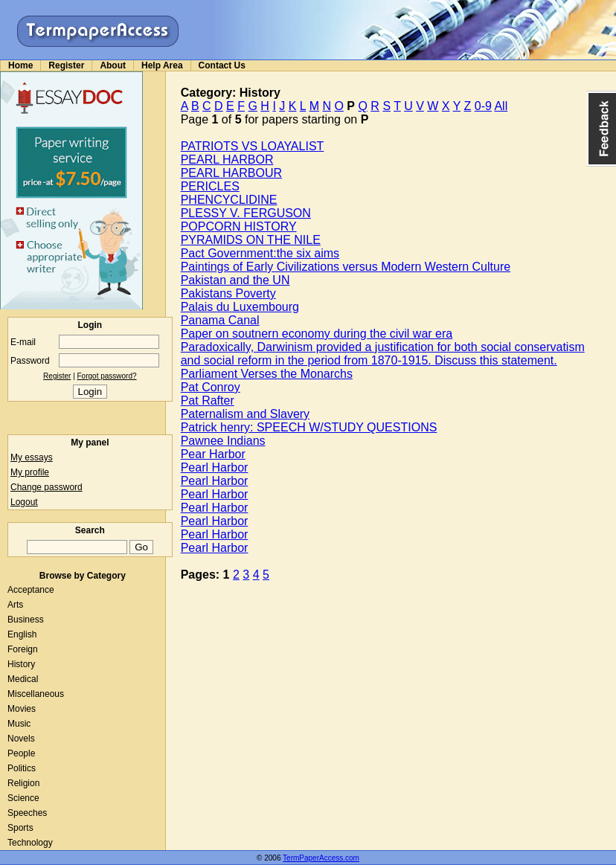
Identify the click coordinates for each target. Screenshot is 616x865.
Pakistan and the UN (235, 280)
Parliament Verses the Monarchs (267, 374)
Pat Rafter (208, 401)
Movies (22, 709)
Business (26, 620)
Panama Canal (220, 320)
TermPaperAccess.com (321, 858)
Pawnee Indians (223, 441)
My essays (32, 457)
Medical (23, 679)
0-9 (483, 106)
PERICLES (210, 186)
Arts (15, 605)
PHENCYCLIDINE (229, 200)
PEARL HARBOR (227, 160)
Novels (21, 739)
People (21, 753)
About (113, 65)
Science (23, 798)
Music (19, 724)
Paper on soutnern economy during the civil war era (317, 334)
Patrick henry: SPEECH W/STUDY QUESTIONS (309, 427)
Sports (20, 828)
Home (20, 65)
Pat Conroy (211, 387)
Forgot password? (107, 376)
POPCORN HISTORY (239, 226)
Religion (23, 783)
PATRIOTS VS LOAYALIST (253, 146)
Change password (46, 487)
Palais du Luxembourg (240, 307)
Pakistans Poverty (228, 293)
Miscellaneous (36, 694)
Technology (30, 843)
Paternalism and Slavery (245, 414)
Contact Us (222, 65)
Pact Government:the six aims (260, 253)
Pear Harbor (213, 454)
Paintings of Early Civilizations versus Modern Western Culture (346, 267)
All (501, 106)
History (21, 664)
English (22, 634)
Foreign (23, 649)
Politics (22, 768)
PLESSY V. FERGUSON (246, 213)
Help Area (162, 65)
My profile (30, 472)
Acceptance (31, 590)
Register (66, 65)
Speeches (27, 813)
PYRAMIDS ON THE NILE (251, 240)
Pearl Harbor (215, 467)
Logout (24, 502)
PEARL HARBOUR (231, 173)
